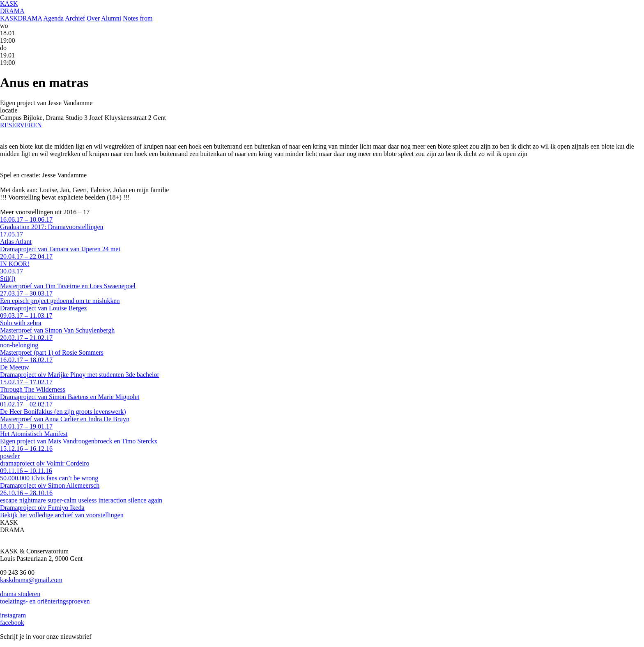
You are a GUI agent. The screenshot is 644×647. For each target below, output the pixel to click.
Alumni (111, 18)
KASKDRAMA (21, 18)
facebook (12, 623)
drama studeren (20, 594)
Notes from (138, 18)
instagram (13, 615)
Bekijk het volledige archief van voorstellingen (62, 515)
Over (93, 18)
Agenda (53, 18)
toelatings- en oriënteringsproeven (45, 601)
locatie (9, 110)
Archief (75, 18)
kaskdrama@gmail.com (31, 580)
